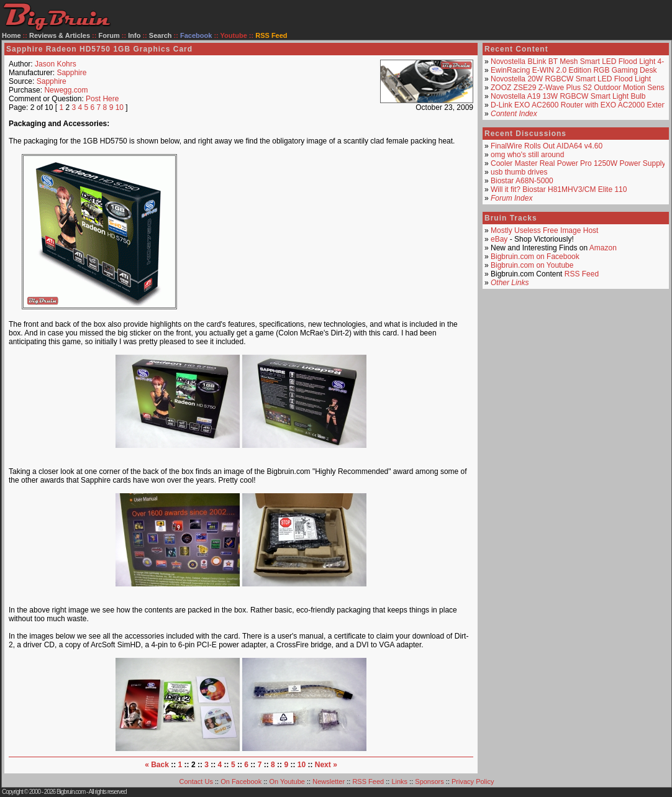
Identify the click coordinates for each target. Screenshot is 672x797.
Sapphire (71, 73)
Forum (109, 35)
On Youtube (287, 781)
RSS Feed (582, 274)
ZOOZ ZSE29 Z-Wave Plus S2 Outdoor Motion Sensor (581, 88)
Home (11, 35)
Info (134, 35)
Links (399, 781)
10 (120, 107)
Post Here (102, 99)
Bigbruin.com (71, 792)
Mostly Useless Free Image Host (544, 230)
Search (161, 35)
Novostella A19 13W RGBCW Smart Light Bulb (568, 96)
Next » (326, 765)
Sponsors (429, 781)
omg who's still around (527, 155)
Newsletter (329, 781)
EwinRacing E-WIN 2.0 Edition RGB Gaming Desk (574, 70)
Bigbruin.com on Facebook (535, 257)
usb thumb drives (519, 172)
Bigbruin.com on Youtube (532, 265)
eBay (499, 239)
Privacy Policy (473, 781)
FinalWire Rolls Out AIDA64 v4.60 (547, 146)
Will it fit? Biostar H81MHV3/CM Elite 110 (559, 189)
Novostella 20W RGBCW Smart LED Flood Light (571, 79)
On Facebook (241, 781)
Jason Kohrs (56, 64)
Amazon (603, 248)
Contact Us (196, 781)
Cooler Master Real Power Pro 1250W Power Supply (578, 163)
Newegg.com (66, 90)
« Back (157, 765)
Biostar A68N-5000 (522, 181)
